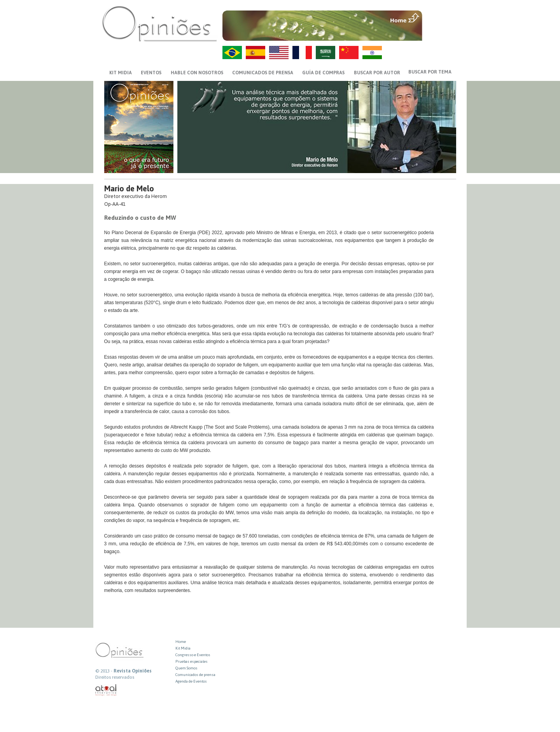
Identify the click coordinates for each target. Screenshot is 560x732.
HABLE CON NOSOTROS (197, 73)
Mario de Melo (129, 188)
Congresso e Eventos (193, 655)
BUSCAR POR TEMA (430, 72)
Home (181, 642)
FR (302, 53)
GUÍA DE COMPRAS (323, 73)
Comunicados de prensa (263, 73)
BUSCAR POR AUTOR (377, 73)
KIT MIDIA (121, 73)
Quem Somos (186, 668)
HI (372, 53)
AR (325, 53)
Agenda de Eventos (191, 681)
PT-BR (232, 53)
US (279, 53)
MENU (440, 18)
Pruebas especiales (192, 661)
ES (255, 53)
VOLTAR (440, 34)
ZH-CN (349, 53)
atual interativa (106, 690)
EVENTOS (151, 73)
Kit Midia (183, 648)
